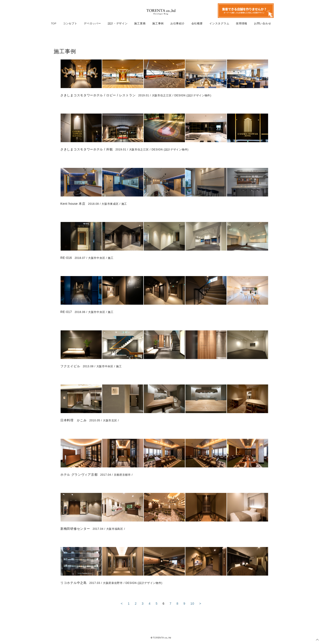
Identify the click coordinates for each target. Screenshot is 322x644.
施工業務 (140, 24)
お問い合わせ (263, 24)
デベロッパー (92, 24)
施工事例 (158, 24)
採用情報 (242, 24)
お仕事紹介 (178, 24)
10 (192, 604)
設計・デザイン (118, 24)
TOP (54, 24)
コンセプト (70, 24)
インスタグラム (219, 24)
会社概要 (197, 24)
